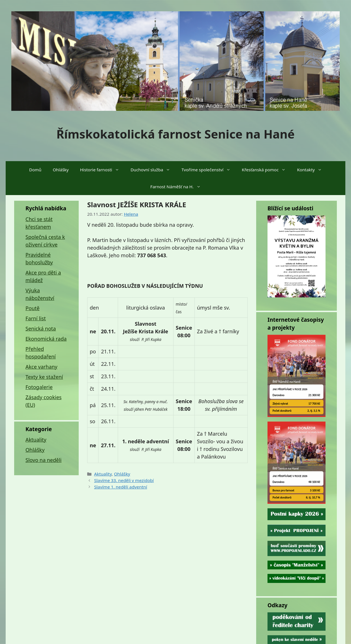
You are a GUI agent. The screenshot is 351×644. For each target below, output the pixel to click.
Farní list (36, 318)
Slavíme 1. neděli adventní (120, 487)
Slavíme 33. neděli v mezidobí (124, 480)
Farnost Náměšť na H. (178, 187)
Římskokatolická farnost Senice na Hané (175, 134)
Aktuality (103, 474)
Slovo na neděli (43, 460)
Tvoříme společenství (209, 170)
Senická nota (41, 329)
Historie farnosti (103, 170)
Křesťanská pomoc (267, 170)
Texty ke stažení (44, 377)
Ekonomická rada (46, 339)
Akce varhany (41, 367)
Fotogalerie (39, 387)
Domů (35, 170)
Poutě (33, 308)
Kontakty (312, 170)
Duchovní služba (153, 170)
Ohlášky (61, 170)
